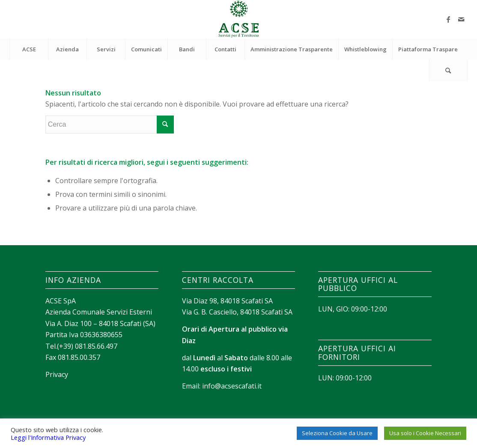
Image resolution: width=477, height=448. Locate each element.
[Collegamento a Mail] (461, 19)
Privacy (57, 374)
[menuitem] (29, 49)
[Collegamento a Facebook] (448, 19)
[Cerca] (448, 71)
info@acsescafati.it (232, 386)
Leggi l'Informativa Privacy (48, 437)
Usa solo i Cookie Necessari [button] (425, 433)
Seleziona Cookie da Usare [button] (337, 433)
